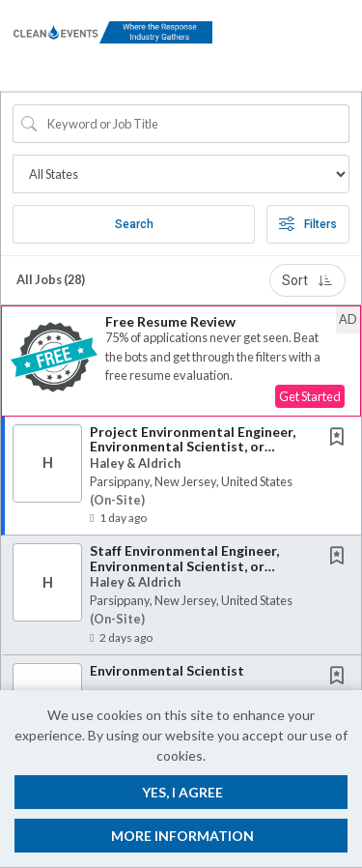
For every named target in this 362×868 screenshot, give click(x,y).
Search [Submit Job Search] (134, 224)
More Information (182, 836)
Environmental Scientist (167, 670)
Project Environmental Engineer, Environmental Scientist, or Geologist (193, 447)
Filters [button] (308, 224)
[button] (346, 45)
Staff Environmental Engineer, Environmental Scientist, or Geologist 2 (184, 565)
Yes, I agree (182, 792)
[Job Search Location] (181, 174)
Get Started (310, 396)
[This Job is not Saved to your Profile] (341, 438)
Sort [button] (307, 280)
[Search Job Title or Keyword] (195, 124)
